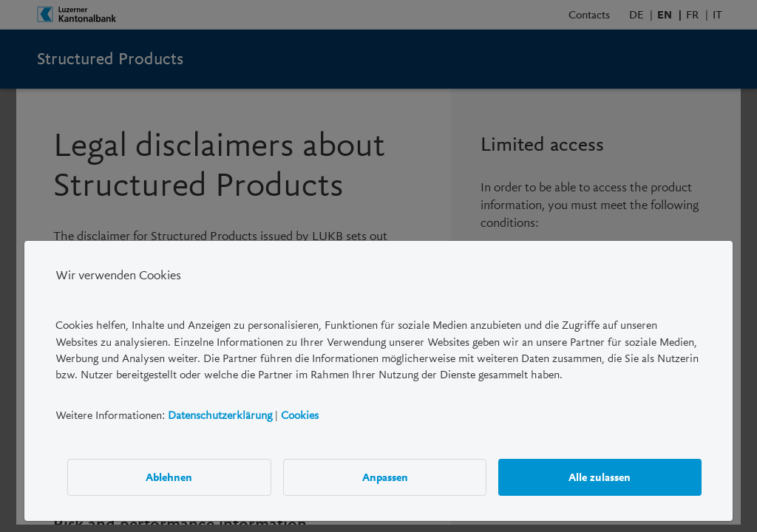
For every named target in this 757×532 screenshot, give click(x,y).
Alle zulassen (600, 477)
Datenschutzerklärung (220, 415)
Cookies (300, 415)
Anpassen (385, 477)
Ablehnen (170, 477)
